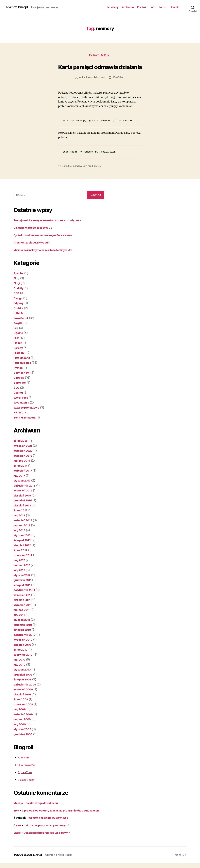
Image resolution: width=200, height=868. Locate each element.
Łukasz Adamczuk (95, 78)
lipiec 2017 (21, 466)
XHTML (19, 413)
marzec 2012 (23, 566)
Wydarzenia (22, 403)
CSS (17, 294)
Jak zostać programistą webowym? (50, 830)
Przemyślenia (23, 363)
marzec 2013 (23, 526)
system (98, 167)
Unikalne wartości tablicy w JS (36, 228)
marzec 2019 (23, 461)
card (65, 167)
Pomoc (163, 7)
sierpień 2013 (23, 506)
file (70, 167)
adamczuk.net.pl (19, 7)
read (91, 167)
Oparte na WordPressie (61, 860)
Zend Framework (26, 418)
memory (77, 167)
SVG (17, 388)
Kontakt (175, 7)
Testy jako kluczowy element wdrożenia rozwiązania (51, 221)
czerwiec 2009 (24, 705)
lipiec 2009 (22, 700)
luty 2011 (20, 615)
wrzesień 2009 (24, 690)
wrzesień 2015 (24, 491)
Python (19, 368)
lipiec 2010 (21, 650)
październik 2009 (26, 685)
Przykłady (113, 7)
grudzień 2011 (24, 580)
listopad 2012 (23, 541)
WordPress (22, 398)
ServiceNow (22, 373)
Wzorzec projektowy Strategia (50, 823)
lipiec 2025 (22, 441)
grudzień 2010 (24, 625)
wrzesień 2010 (24, 640)
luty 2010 (20, 665)
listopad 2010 (23, 630)
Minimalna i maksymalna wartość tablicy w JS (46, 250)
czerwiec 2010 (24, 655)
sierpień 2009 (24, 695)
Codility (19, 289)
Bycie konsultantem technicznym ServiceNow (46, 236)
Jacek (18, 838)
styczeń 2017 (23, 481)
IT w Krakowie (28, 765)
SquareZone (26, 773)
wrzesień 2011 (24, 595)
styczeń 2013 (23, 536)
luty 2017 (20, 476)
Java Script (22, 319)
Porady (94, 56)
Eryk (17, 811)
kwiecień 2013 (24, 521)
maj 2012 (20, 561)
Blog (17, 279)
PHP (16, 338)
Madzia (19, 803)
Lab (16, 328)
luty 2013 (20, 531)
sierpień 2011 (23, 600)
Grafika (19, 309)
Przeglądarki (23, 358)
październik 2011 (26, 590)
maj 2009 (20, 710)
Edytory (19, 304)
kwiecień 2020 (24, 451)
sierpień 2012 (23, 546)
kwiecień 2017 (24, 471)
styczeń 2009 (23, 730)
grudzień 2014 (24, 501)
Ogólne (19, 333)
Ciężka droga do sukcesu (45, 803)
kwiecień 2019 (24, 456)
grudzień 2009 (24, 675)
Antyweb (24, 758)
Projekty (20, 353)
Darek (18, 830)
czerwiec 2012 (24, 556)
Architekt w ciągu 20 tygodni (34, 243)
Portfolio (142, 7)
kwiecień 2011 (24, 605)
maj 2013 (20, 516)
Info (153, 7)
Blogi (17, 284)
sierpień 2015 (23, 496)
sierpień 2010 (23, 645)
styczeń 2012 (23, 576)
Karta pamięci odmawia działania (100, 67)
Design (19, 299)
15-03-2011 (119, 78)
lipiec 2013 (21, 511)
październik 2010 (26, 635)
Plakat (18, 343)
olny (85, 167)
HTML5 (19, 313)
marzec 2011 (23, 610)
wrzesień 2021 (24, 446)
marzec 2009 (23, 720)
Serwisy (19, 378)
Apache (19, 274)
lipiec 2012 (21, 551)
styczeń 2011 (23, 620)
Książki (19, 323)
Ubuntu (106, 56)
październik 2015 (26, 486)
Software (20, 383)
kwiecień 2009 (24, 715)
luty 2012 (20, 571)
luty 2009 (21, 725)
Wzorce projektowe (28, 408)
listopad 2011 (23, 586)
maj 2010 (20, 660)
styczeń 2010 (23, 670)
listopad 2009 (24, 680)
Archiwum (128, 7)
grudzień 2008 (24, 735)
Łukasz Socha (28, 780)
